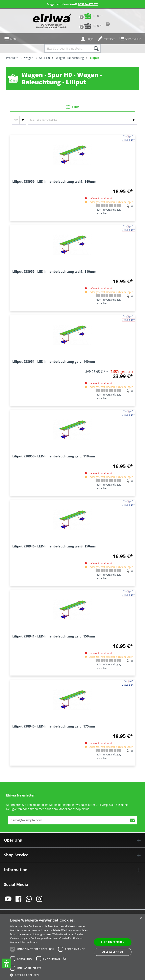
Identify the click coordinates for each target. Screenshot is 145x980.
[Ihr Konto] (87, 39)
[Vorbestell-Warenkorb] (90, 26)
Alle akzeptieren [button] (113, 942)
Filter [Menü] (72, 106)
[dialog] (72, 947)
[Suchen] (96, 48)
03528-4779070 (88, 4)
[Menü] (11, 39)
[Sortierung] (82, 120)
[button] (7, 963)
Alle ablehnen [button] (113, 952)
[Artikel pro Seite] (19, 120)
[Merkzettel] (106, 39)
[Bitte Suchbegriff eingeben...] (68, 48)
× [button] (140, 918)
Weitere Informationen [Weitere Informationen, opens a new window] (24, 942)
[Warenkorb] (90, 16)
